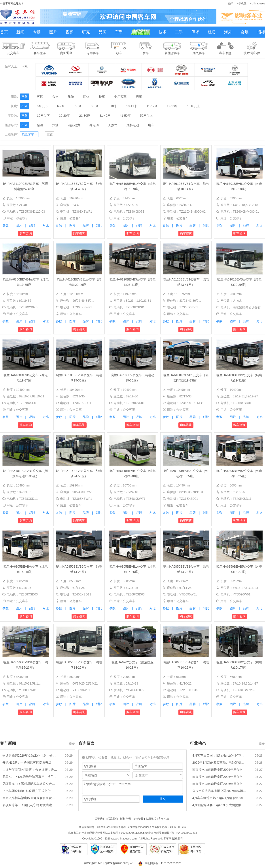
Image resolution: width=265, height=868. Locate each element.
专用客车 (120, 97)
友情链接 (138, 819)
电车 (151, 125)
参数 (6, 225)
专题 (37, 32)
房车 (139, 97)
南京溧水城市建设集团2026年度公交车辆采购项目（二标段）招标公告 (220, 777)
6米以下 (42, 106)
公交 (55, 97)
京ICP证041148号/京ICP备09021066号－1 (109, 863)
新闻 (20, 32)
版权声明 (125, 819)
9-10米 (112, 106)
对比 (46, 225)
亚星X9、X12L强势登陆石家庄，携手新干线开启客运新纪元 (30, 777)
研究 (86, 32)
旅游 (71, 97)
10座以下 (43, 116)
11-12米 (152, 106)
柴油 (40, 125)
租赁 (212, 32)
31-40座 (105, 116)
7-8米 (78, 106)
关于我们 (100, 819)
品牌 (102, 32)
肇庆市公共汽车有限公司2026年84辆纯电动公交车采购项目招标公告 (220, 791)
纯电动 (94, 125)
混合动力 (74, 125)
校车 (102, 97)
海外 (228, 32)
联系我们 (113, 819)
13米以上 (193, 106)
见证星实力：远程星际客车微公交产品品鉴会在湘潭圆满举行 (30, 784)
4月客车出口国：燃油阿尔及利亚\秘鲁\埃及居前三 (220, 755)
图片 (53, 32)
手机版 (242, 4)
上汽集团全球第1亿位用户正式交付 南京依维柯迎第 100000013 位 (30, 791)
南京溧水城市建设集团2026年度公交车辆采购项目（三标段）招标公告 (220, 770)
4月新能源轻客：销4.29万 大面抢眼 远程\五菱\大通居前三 (220, 805)
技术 (163, 32)
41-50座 (125, 116)
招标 (261, 32)
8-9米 (95, 106)
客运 (40, 97)
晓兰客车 (29, 134)
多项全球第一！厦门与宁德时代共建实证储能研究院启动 (30, 805)
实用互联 (151, 819)
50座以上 (146, 116)
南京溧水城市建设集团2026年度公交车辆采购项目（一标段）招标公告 (220, 784)
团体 (86, 97)
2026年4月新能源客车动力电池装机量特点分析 (220, 763)
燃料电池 (133, 125)
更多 (72, 743)
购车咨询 (26, 233)
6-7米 (61, 106)
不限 (25, 66)
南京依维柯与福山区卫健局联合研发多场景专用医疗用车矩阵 (30, 798)
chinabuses (258, 4)
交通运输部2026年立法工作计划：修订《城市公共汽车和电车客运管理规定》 (30, 755)
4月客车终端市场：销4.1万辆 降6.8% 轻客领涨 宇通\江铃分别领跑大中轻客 (220, 798)
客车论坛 (164, 819)
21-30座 (85, 116)
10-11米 (132, 106)
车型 (119, 32)
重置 (50, 134)
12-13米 (172, 106)
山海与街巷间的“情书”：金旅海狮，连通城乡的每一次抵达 (30, 770)
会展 (245, 32)
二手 (179, 32)
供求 (195, 32)
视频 (70, 32)
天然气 (113, 125)
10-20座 (64, 116)
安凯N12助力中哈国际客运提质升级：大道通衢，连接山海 (30, 763)
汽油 (55, 125)
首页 (4, 32)
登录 (231, 4)
